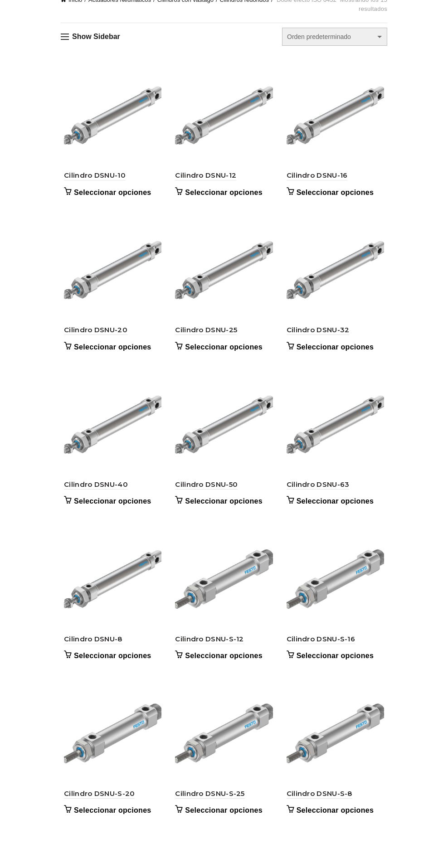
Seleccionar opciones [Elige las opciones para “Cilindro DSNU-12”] (223, 194)
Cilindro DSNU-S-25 (209, 804)
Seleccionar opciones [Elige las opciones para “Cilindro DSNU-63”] (336, 508)
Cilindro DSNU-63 (319, 491)
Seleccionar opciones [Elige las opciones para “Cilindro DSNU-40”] (110, 508)
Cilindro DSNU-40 (93, 491)
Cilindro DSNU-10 (92, 177)
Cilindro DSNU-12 (205, 177)
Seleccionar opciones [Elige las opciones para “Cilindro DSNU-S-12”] (223, 664)
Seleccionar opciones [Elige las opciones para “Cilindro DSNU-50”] (223, 508)
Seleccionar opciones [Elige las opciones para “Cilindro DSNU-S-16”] (336, 664)
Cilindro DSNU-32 (319, 334)
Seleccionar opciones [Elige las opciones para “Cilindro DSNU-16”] (336, 194)
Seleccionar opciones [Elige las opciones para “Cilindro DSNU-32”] (336, 351)
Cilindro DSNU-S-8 (320, 804)
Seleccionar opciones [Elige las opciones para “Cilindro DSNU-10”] (110, 194)
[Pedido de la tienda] (335, 37)
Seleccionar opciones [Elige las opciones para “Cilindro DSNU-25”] (223, 351)
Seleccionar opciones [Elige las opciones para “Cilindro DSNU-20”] (110, 351)
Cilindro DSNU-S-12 (208, 647)
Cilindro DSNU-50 (205, 491)
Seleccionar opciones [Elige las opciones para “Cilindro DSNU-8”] (110, 664)
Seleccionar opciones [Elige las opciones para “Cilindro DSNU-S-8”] (336, 821)
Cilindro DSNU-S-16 (322, 647)
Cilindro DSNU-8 (90, 647)
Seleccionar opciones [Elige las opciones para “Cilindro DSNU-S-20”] (110, 821)
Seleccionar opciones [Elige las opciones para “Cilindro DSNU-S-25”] (223, 821)
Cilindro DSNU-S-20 (96, 804)
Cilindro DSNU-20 (93, 334)
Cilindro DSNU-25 (205, 334)
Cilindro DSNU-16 (318, 177)
